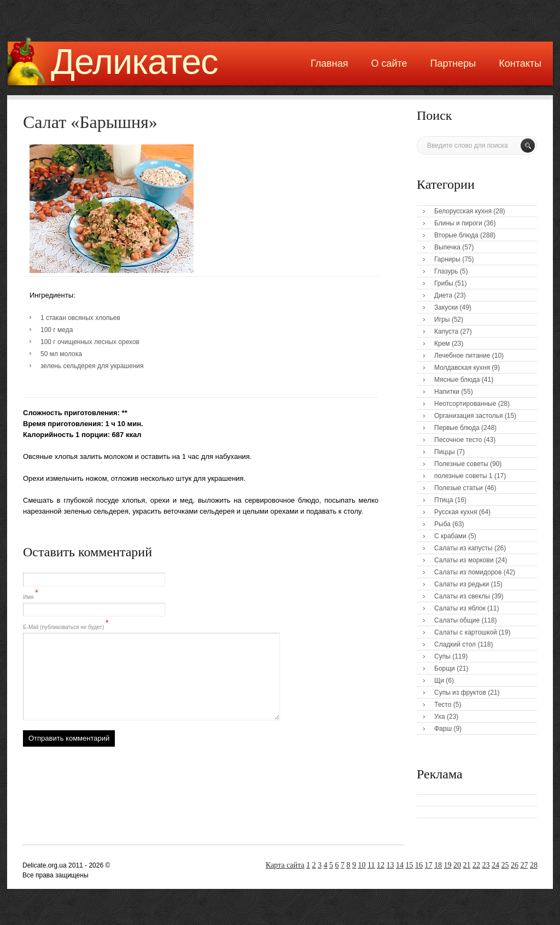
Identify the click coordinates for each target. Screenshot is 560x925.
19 (448, 865)
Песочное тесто (458, 440)
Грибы (444, 283)
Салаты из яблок (460, 608)
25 (505, 865)
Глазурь (446, 271)
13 (390, 865)
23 (486, 865)
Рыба (442, 524)
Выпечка (447, 247)
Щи (439, 680)
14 (400, 865)
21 (467, 865)
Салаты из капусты (463, 548)
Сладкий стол (455, 644)
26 (515, 865)
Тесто (443, 705)
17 (429, 865)
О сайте (389, 63)
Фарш (443, 729)
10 (362, 865)
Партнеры (453, 63)
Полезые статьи (459, 488)
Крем (442, 344)
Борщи (445, 668)
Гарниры (447, 259)
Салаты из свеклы (462, 596)
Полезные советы (461, 464)
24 (495, 865)
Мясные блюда (457, 380)
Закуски (446, 307)
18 (438, 865)
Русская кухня (456, 512)
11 (371, 865)
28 (534, 865)
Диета (443, 295)
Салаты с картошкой (466, 632)
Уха (440, 717)
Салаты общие (457, 620)
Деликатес (135, 62)
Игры (442, 319)
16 (419, 865)
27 (524, 865)
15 (410, 865)
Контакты (520, 63)
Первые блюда (457, 428)
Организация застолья (468, 416)
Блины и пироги (458, 223)
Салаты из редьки (462, 584)
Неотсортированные (465, 404)
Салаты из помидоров (468, 572)
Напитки (447, 392)
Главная (329, 63)
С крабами (450, 536)
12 (381, 865)
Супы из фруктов (460, 693)
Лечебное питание (462, 356)
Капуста (446, 331)
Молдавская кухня (462, 368)
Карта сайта (285, 865)
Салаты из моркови (464, 560)
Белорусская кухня (463, 211)
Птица (444, 500)
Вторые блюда (456, 235)
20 (457, 865)
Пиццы (445, 452)
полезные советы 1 (463, 476)
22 (476, 865)
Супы (442, 656)
